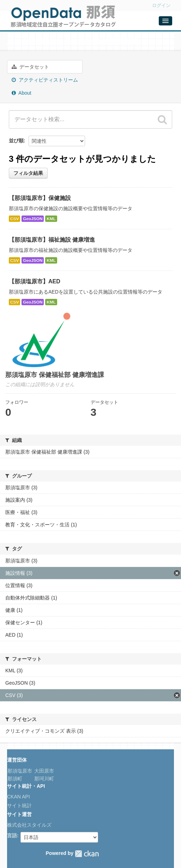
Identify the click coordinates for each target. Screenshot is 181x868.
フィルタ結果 (28, 173)
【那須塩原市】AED (35, 281)
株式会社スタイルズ (29, 825)
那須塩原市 (20, 771)
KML (51, 219)
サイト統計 (19, 805)
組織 (14, 41)
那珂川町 (43, 779)
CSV (14, 219)
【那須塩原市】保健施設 (40, 198)
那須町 (15, 779)
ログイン (161, 5)
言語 (12, 835)
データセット (30, 67)
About (22, 93)
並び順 (16, 141)
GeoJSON (33, 219)
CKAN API (19, 797)
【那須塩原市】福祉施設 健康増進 (52, 240)
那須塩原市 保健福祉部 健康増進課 (82, 41)
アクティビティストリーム (45, 80)
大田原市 (43, 771)
